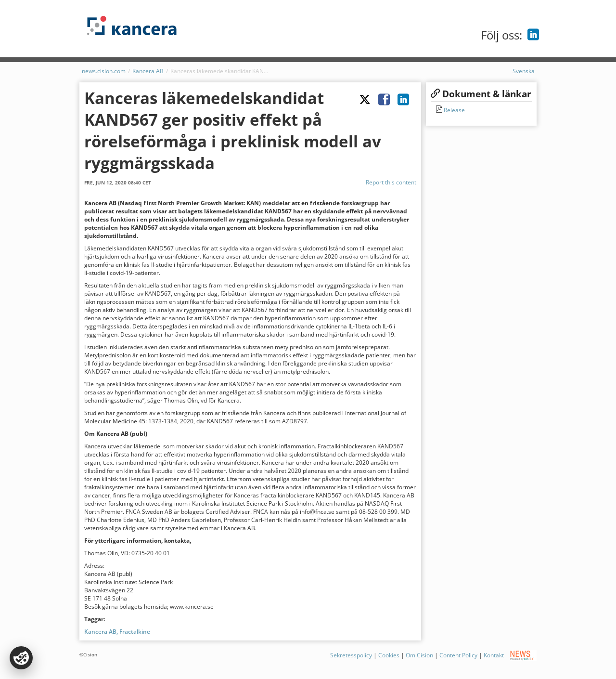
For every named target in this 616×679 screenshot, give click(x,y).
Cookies (389, 655)
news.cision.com (104, 71)
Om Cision (419, 655)
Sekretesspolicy (351, 655)
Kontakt (494, 655)
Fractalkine (135, 632)
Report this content (391, 182)
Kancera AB (148, 71)
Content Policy (458, 655)
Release (454, 110)
